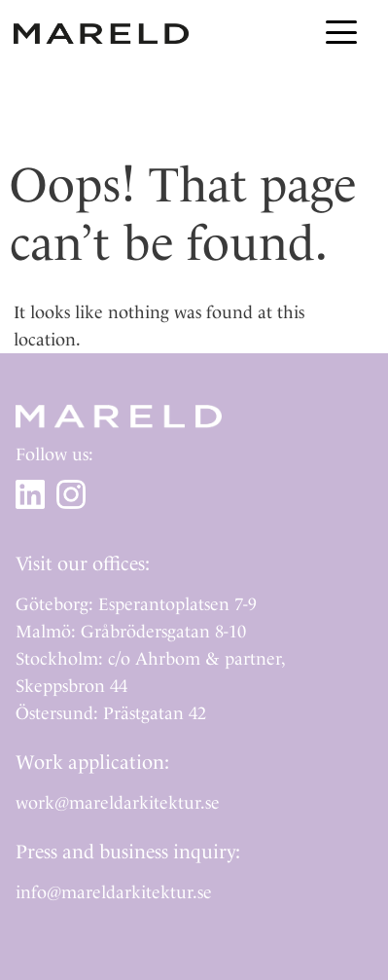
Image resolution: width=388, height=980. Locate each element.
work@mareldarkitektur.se (118, 802)
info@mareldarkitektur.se (114, 892)
